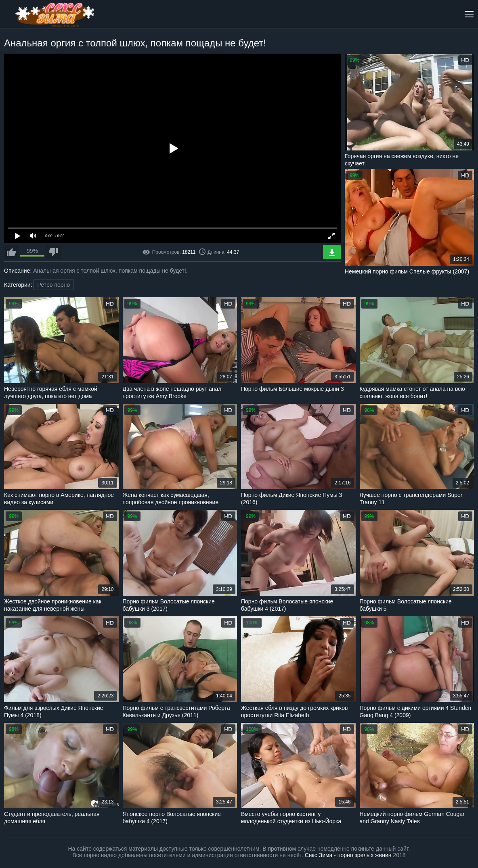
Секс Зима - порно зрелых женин (348, 855)
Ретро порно (53, 285)
